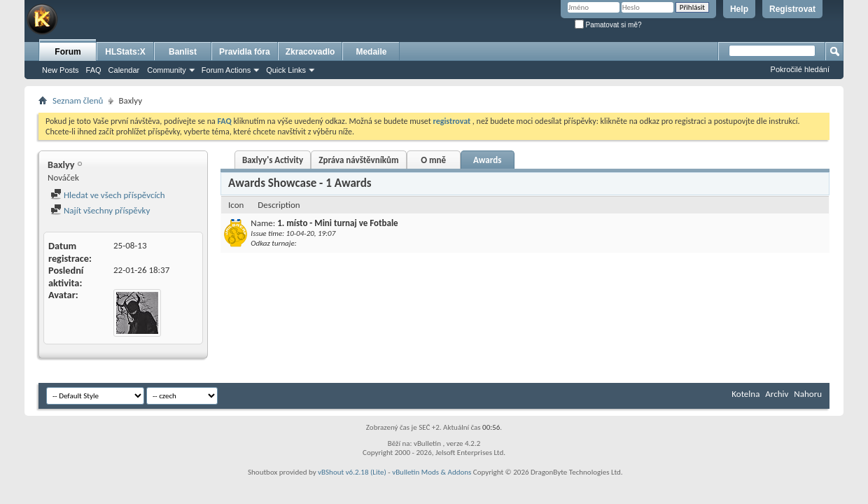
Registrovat (792, 9)
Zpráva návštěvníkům (358, 160)
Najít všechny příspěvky (100, 210)
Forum (68, 52)
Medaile (371, 52)
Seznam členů (78, 100)
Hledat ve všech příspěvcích (108, 195)
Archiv (777, 394)
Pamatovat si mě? (608, 25)
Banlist (183, 52)
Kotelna (745, 394)
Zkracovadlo (310, 52)
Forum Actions (226, 70)
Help (739, 9)
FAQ (94, 70)
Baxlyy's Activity (273, 160)
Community (167, 70)
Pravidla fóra (245, 52)
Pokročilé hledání (800, 69)
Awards (487, 160)
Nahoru (808, 394)
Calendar (124, 70)
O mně (433, 160)
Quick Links (286, 70)
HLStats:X (125, 52)
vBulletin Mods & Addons (432, 472)
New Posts (61, 70)
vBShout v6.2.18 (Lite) (352, 472)
